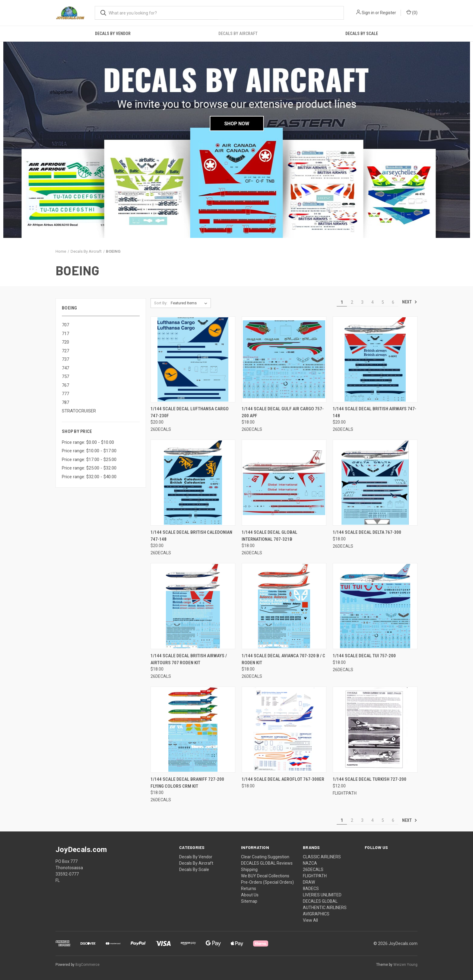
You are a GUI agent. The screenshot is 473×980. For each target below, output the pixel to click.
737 (65, 359)
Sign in (368, 13)
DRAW (309, 882)
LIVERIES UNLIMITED (322, 895)
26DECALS (313, 870)
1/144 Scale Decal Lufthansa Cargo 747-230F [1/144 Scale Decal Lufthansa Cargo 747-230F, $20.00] (190, 412)
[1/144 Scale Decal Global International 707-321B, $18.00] (284, 483)
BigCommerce (87, 965)
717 (65, 334)
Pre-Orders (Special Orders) (267, 882)
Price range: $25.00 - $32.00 (89, 468)
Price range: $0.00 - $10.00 (88, 442)
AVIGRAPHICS (316, 914)
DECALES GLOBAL (320, 901)
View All (310, 920)
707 (65, 325)
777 (65, 394)
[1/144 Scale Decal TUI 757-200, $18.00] (375, 606)
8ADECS (311, 889)
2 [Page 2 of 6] (352, 302)
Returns (249, 889)
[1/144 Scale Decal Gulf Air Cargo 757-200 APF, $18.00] (284, 359)
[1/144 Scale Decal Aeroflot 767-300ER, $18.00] (284, 730)
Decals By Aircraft (238, 34)
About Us (250, 895)
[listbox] (190, 303)
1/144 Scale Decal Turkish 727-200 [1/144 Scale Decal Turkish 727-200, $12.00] (370, 779)
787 (65, 402)
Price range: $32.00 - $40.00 (89, 477)
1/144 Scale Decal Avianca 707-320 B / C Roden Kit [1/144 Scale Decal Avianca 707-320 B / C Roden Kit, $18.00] (283, 659)
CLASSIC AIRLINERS (322, 857)
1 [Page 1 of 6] (342, 302)
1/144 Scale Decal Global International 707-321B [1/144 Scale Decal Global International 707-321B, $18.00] (270, 536)
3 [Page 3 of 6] (362, 302)
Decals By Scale (362, 34)
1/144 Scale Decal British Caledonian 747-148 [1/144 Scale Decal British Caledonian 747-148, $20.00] (191, 536)
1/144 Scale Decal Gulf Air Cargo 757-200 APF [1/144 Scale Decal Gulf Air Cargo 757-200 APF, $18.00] (283, 412)
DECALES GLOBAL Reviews (267, 863)
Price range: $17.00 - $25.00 (89, 460)
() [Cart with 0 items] (412, 12)
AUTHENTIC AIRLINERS (325, 908)
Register (388, 13)
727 (65, 351)
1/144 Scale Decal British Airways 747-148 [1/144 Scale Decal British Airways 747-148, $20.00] (375, 412)
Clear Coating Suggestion (265, 857)
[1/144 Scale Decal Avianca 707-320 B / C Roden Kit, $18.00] (284, 606)
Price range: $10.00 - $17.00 (89, 451)
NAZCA (310, 863)
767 (65, 385)
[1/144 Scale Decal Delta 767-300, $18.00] (375, 483)
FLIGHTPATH (315, 876)
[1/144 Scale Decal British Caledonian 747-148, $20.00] (193, 483)
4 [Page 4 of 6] (373, 302)
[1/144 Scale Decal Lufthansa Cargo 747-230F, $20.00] (193, 359)
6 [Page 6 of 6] (393, 302)
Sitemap (249, 901)
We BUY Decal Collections (265, 876)
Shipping (249, 870)
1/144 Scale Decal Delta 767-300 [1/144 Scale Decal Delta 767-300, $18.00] (367, 532)
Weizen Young (405, 965)
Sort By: (161, 303)
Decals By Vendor (113, 34)
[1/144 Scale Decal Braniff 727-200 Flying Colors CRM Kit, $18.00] (193, 730)
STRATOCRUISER (79, 411)
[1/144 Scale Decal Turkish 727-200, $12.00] (375, 730)
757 (65, 376)
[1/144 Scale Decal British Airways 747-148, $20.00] (375, 359)
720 (65, 342)
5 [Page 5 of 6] (383, 302)
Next (410, 302)
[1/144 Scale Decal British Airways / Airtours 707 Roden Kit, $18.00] (193, 606)
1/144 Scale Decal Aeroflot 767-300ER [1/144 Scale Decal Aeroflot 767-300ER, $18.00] (283, 779)
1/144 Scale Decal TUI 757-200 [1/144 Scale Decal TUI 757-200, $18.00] (364, 656)
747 (65, 368)
